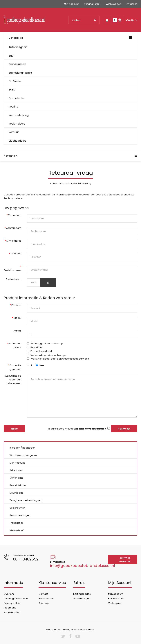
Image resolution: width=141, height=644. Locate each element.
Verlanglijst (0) (92, 4)
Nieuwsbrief (17, 530)
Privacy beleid (12, 603)
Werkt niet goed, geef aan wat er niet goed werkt (60, 359)
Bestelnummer (12, 270)
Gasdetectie (17, 98)
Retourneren (46, 598)
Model (18, 318)
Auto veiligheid (18, 47)
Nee (40, 365)
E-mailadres (14, 241)
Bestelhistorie (18, 485)
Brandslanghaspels (21, 73)
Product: (16, 305)
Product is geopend (15, 367)
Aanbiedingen (82, 598)
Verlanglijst (16, 478)
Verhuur (14, 132)
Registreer (29, 448)
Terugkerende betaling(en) (26, 500)
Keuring (13, 107)
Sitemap (44, 603)
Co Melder (15, 81)
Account (64, 183)
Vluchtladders (17, 141)
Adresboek (16, 470)
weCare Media (86, 629)
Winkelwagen (113, 4)
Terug (14, 429)
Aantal (17, 331)
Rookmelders (17, 124)
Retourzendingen (20, 515)
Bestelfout (36, 347)
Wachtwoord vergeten (23, 455)
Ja (30, 365)
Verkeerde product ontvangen (49, 355)
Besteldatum (14, 279)
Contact (43, 594)
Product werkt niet (41, 351)
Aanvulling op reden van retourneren (13, 380)
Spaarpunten (17, 508)
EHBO (12, 90)
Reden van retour (15, 345)
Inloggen (15, 448)
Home (54, 183)
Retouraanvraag (81, 183)
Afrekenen (132, 4)
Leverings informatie (16, 598)
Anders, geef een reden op (47, 344)
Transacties (17, 523)
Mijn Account (71, 4)
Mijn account (116, 594)
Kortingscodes (82, 594)
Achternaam (14, 228)
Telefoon (16, 254)
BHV (11, 56)
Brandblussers (17, 64)
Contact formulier (125, 560)
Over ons (9, 594)
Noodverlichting (19, 115)
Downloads (16, 493)
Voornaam (15, 215)
